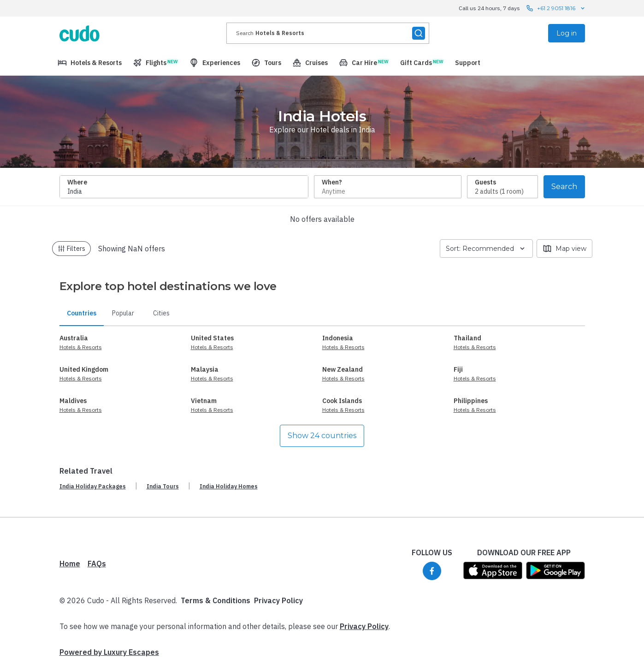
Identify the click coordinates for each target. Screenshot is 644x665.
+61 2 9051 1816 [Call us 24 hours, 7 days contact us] (556, 8)
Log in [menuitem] (567, 33)
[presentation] (328, 33)
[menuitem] (90, 63)
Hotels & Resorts (81, 347)
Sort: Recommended (486, 249)
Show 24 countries (322, 436)
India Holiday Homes (229, 486)
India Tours (163, 486)
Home (70, 564)
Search (564, 187)
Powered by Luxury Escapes (109, 652)
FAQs (97, 564)
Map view (564, 249)
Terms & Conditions (216, 600)
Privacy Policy (278, 600)
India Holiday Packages (93, 486)
